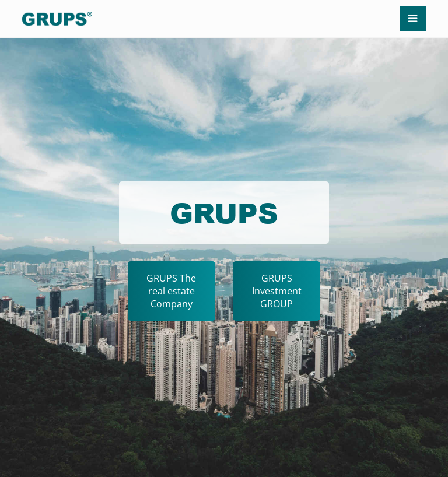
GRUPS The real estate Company (171, 291)
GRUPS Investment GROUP (277, 291)
